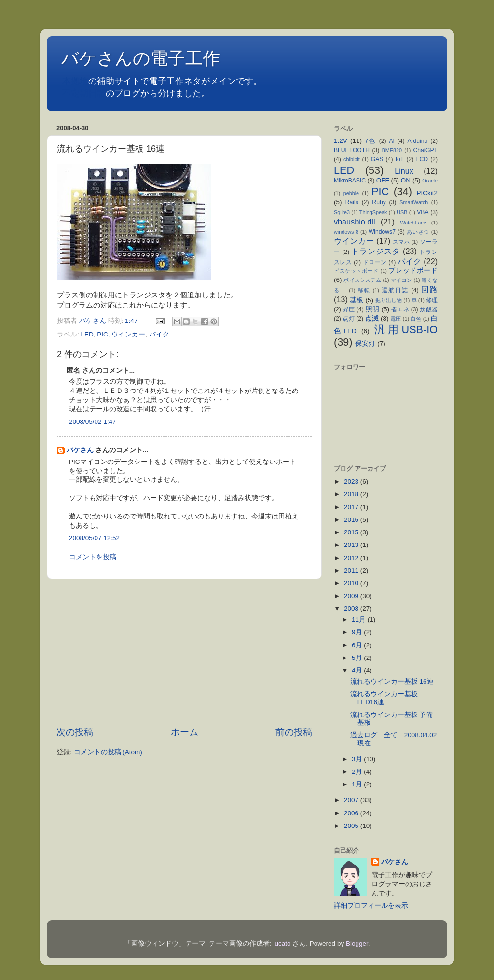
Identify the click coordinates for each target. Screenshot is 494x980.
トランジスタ (376, 251)
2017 (352, 507)
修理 (432, 300)
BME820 (392, 150)
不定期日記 (84, 93)
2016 (352, 520)
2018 (352, 494)
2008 (352, 609)
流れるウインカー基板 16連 (395, 681)
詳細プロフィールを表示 (371, 905)
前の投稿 (294, 732)
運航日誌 (395, 290)
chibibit (352, 159)
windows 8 (346, 232)
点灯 (348, 319)
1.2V (341, 141)
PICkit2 (427, 193)
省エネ (400, 309)
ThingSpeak (373, 212)
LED (87, 334)
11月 (360, 620)
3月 (358, 759)
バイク (159, 334)
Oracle (430, 181)
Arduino (417, 141)
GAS (377, 159)
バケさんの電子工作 (149, 58)
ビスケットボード (356, 271)
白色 (416, 319)
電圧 (396, 319)
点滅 (372, 318)
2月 (358, 772)
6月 (358, 645)
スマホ (401, 242)
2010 (352, 583)
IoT (400, 159)
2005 (352, 826)
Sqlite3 (342, 212)
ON (406, 180)
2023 (352, 482)
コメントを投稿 (93, 557)
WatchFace (413, 223)
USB (402, 212)
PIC (103, 334)
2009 (352, 596)
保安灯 (365, 343)
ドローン (375, 262)
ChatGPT (425, 150)
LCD (422, 159)
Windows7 (382, 232)
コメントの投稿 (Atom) (108, 752)
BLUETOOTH (352, 150)
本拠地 (75, 81)
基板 (357, 300)
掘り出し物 (389, 300)
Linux (404, 171)
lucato (282, 944)
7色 (370, 141)
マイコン (402, 280)
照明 (373, 309)
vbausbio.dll (355, 222)
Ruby (379, 202)
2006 (352, 813)
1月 (358, 784)
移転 (364, 290)
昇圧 (349, 309)
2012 (352, 558)
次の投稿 (75, 732)
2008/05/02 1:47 (93, 422)
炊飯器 (429, 309)
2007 (352, 800)
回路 (429, 289)
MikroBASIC (350, 181)
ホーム (185, 732)
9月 (358, 632)
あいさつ (418, 232)
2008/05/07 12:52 (94, 538)
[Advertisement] (184, 653)
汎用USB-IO (406, 329)
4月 (358, 670)
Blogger (357, 944)
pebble (351, 193)
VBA (423, 212)
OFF (383, 180)
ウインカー (128, 334)
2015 (352, 532)
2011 (352, 570)
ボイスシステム (362, 280)
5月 (358, 658)
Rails (352, 202)
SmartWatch (414, 202)
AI (391, 141)
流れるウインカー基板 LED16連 (384, 698)
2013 (352, 545)
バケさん (80, 450)
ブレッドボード (413, 271)
